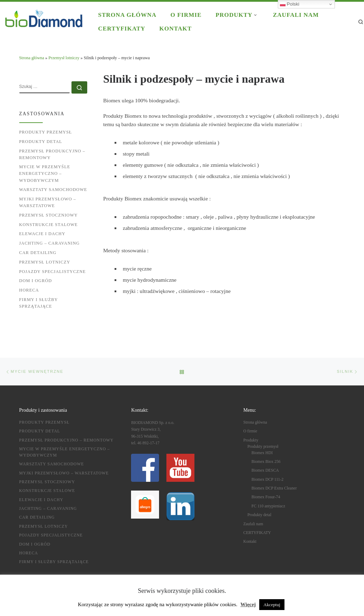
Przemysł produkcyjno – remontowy (52, 154)
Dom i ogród (36, 281)
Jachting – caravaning (50, 243)
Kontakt (250, 542)
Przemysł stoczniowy (49, 215)
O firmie (250, 431)
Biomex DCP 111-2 (267, 480)
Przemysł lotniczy (64, 58)
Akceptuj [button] (272, 605)
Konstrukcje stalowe (49, 225)
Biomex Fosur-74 (266, 497)
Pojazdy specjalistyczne (53, 272)
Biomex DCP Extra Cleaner (274, 488)
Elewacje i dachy (42, 234)
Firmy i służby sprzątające (39, 303)
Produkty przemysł (46, 132)
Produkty (251, 440)
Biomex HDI (262, 453)
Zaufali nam (253, 524)
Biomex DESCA (265, 470)
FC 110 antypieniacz (268, 506)
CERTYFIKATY (257, 533)
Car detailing (38, 253)
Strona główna (32, 58)
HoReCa (29, 290)
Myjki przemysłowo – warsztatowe (48, 202)
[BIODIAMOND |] (44, 17)
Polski (290, 4)
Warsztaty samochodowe (53, 190)
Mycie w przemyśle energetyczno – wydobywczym (45, 173)
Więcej (248, 604)
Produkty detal (41, 142)
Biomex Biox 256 (266, 462)
